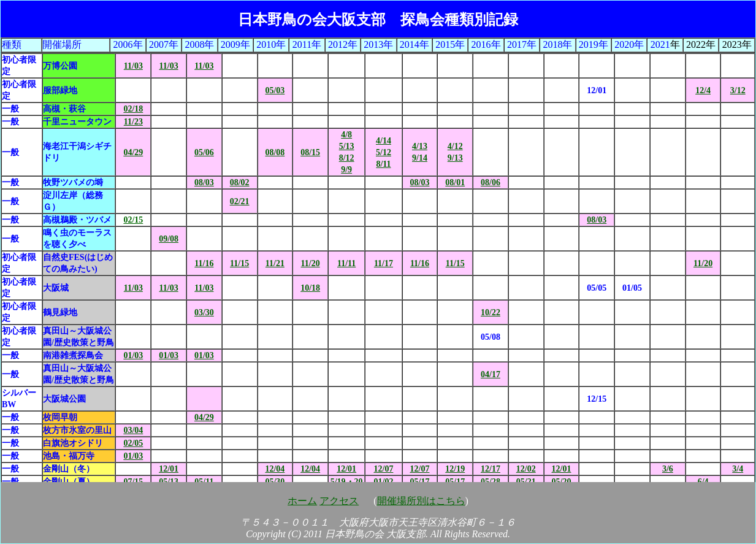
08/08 (275, 152)
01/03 (133, 355)
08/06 (491, 182)
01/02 (384, 482)
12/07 (384, 469)
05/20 (562, 482)
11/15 (239, 263)
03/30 (204, 312)
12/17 (491, 469)
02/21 (240, 201)
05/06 (204, 152)
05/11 (204, 482)
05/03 (275, 90)
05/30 (275, 482)
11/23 (133, 122)
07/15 (133, 482)
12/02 (526, 469)
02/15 (133, 220)
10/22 (491, 312)
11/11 (346, 263)
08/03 (204, 182)
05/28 (491, 482)
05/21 (526, 482)
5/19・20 (347, 482)
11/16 (204, 263)
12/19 (455, 469)
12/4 (703, 90)
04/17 (491, 374)
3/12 (738, 90)
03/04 (133, 430)
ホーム (302, 501)
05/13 (169, 482)
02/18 (133, 109)
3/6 (668, 469)
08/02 (240, 182)
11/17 (384, 263)
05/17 (420, 482)
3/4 (738, 469)
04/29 (133, 152)
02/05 (133, 443)
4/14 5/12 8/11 (384, 152)
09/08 (169, 239)
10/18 (310, 288)
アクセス (339, 501)
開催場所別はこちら (421, 501)
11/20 (311, 263)
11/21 (275, 263)
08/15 (310, 152)
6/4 (703, 482)
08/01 (455, 182)
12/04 (275, 469)
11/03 (133, 66)
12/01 (169, 469)
